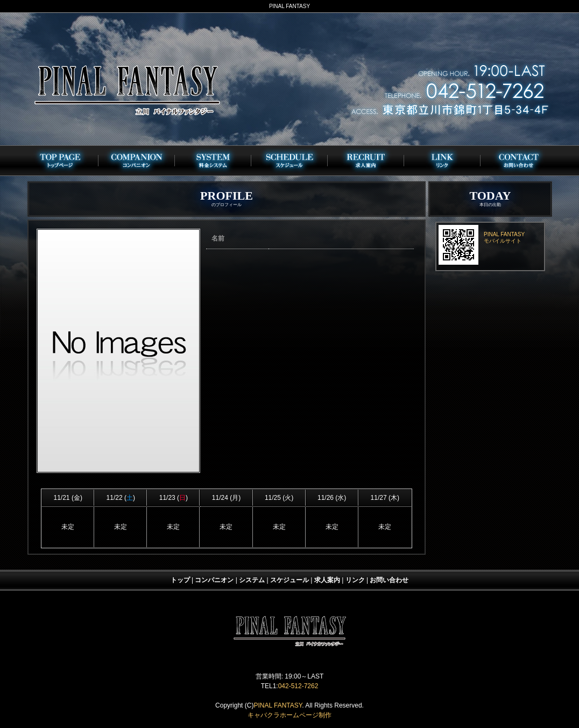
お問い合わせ (389, 580)
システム (252, 580)
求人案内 (327, 580)
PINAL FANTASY (278, 705)
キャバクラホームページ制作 (289, 715)
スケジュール (289, 580)
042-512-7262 (298, 686)
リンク (355, 580)
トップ (180, 580)
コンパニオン (214, 580)
